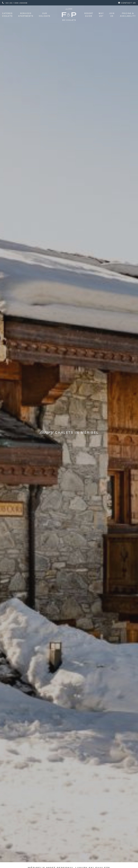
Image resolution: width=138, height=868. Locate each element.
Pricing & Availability (128, 15)
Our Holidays (45, 15)
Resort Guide (89, 15)
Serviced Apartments (26, 15)
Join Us (112, 15)
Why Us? (101, 15)
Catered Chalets (7, 15)
